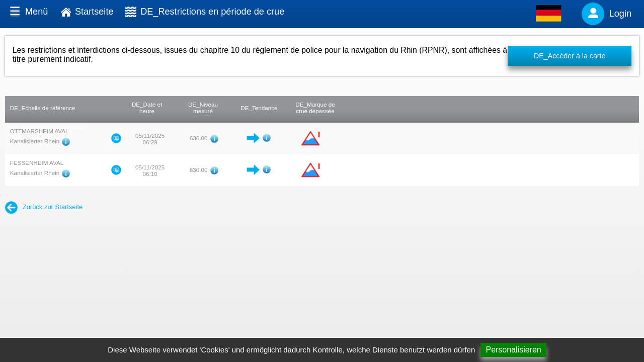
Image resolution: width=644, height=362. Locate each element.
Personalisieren (513, 350)
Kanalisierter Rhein (35, 141)
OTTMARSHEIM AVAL (39, 131)
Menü (36, 12)
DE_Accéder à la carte (570, 56)
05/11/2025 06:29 (150, 139)
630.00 (199, 170)
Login (620, 14)
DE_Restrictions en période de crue (212, 12)
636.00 (199, 138)
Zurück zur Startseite (44, 207)
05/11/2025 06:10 (150, 170)
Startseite (94, 12)
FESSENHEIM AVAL (37, 163)
